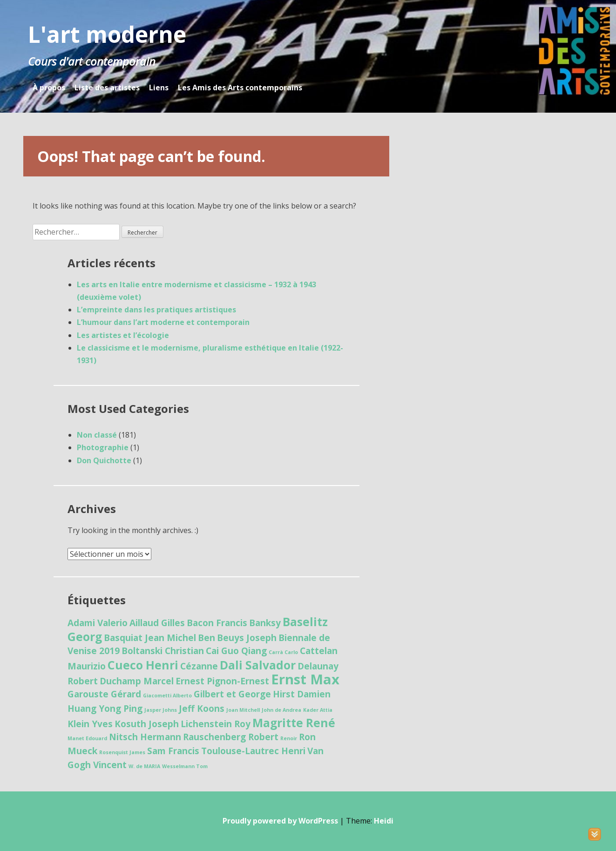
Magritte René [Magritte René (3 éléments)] (294, 723)
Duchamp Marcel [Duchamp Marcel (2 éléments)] (137, 681)
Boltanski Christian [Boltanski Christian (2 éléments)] (163, 651)
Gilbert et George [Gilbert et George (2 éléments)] (232, 694)
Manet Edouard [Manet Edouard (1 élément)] (87, 738)
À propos (49, 88)
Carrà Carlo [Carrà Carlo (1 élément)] (283, 652)
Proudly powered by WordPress (280, 821)
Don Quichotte (104, 460)
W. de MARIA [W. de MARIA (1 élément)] (144, 766)
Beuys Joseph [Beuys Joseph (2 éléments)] (247, 638)
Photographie (103, 447)
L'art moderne (107, 34)
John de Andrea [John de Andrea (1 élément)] (281, 710)
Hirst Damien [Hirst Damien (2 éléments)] (302, 694)
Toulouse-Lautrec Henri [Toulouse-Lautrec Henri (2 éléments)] (253, 751)
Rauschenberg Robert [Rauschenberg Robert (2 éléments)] (231, 737)
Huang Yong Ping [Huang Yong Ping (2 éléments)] (105, 709)
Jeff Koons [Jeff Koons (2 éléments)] (202, 709)
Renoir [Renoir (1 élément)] (289, 738)
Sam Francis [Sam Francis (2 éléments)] (173, 751)
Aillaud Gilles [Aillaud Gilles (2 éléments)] (157, 623)
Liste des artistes (107, 88)
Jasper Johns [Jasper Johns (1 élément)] (161, 710)
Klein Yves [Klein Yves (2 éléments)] (90, 724)
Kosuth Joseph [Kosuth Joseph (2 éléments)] (147, 724)
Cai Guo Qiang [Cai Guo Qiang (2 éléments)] (236, 651)
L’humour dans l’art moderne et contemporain (163, 322)
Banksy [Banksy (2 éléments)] (265, 623)
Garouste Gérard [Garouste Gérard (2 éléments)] (104, 694)
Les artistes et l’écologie (123, 335)
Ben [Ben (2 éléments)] (206, 638)
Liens (159, 88)
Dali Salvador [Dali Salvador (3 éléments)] (258, 665)
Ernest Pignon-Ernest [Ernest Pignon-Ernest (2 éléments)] (222, 681)
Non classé (97, 435)
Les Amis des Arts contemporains (240, 88)
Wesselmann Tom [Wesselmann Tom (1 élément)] (185, 766)
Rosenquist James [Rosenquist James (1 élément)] (122, 752)
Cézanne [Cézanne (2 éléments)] (199, 666)
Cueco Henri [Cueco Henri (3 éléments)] (143, 665)
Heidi (384, 821)
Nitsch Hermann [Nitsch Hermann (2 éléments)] (145, 737)
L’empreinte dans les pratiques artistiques (156, 310)
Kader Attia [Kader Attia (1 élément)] (318, 710)
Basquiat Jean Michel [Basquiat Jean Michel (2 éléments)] (150, 638)
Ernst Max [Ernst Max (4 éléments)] (305, 679)
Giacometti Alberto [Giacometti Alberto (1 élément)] (167, 696)
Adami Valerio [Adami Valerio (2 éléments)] (98, 623)
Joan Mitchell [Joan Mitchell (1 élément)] (243, 710)
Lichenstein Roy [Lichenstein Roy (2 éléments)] (216, 724)
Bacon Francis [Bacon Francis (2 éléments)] (217, 623)
